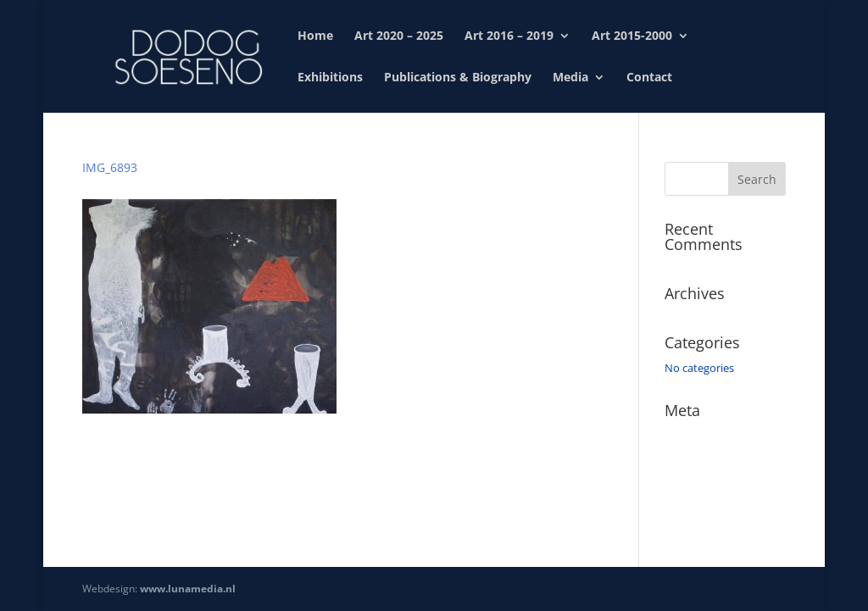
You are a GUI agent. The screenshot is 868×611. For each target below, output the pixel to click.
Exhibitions (330, 78)
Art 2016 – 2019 (509, 36)
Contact (649, 78)
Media (570, 78)
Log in (680, 436)
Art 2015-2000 (632, 36)
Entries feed (694, 460)
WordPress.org (702, 508)
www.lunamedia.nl (188, 589)
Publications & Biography (458, 78)
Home (315, 36)
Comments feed (705, 484)
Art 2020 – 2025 (399, 36)
